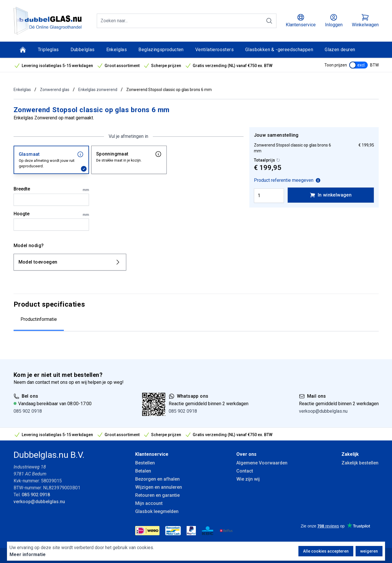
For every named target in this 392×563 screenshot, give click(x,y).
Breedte (51, 189)
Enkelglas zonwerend (98, 90)
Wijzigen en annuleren (159, 487)
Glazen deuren (340, 50)
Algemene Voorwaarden (262, 463)
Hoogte (51, 214)
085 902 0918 (28, 411)
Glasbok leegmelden (157, 511)
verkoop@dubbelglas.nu (323, 411)
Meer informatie (28, 554)
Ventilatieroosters (214, 50)
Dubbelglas (83, 50)
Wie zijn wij (248, 479)
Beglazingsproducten (161, 50)
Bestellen (145, 463)
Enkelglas (117, 50)
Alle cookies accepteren (326, 551)
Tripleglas (48, 50)
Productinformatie (39, 319)
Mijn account (149, 503)
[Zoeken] (269, 21)
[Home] (23, 50)
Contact (245, 471)
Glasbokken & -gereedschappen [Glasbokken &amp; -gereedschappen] (279, 50)
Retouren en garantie (157, 495)
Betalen (143, 471)
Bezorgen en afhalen (157, 479)
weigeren (369, 551)
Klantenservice (152, 454)
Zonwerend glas (55, 90)
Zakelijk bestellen (360, 463)
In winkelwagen (331, 195)
